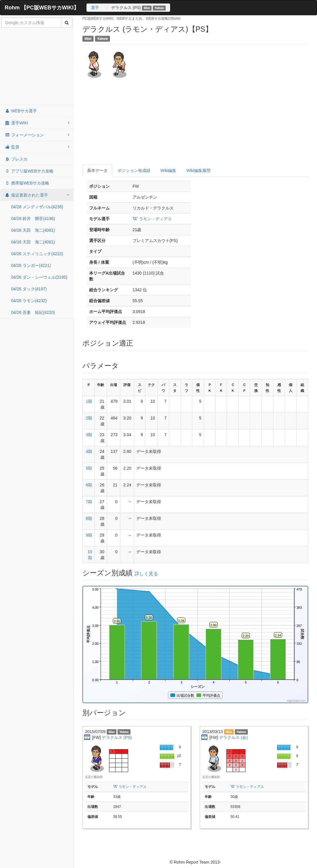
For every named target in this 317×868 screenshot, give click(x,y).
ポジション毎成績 (134, 170)
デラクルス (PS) (117, 737)
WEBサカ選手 (21, 111)
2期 (89, 418)
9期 (89, 535)
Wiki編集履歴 (198, 170)
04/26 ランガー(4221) (31, 265)
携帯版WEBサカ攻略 (27, 183)
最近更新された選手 (37, 195)
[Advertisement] (37, 67)
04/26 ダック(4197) (29, 289)
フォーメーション (37, 135)
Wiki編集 (168, 170)
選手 (95, 8)
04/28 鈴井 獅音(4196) (33, 219)
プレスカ (16, 159)
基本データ (97, 170)
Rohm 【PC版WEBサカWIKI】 (42, 8)
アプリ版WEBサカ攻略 (29, 171)
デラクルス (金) (233, 737)
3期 (89, 435)
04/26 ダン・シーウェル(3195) (39, 277)
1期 (89, 401)
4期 (89, 451)
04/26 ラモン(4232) (29, 301)
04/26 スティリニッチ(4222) (37, 254)
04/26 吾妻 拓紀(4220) (33, 312)
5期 (89, 468)
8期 (89, 518)
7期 (89, 502)
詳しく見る (146, 574)
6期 (89, 485)
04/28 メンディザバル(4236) (37, 207)
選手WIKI (37, 123)
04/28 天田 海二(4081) (33, 230)
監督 (37, 147)
